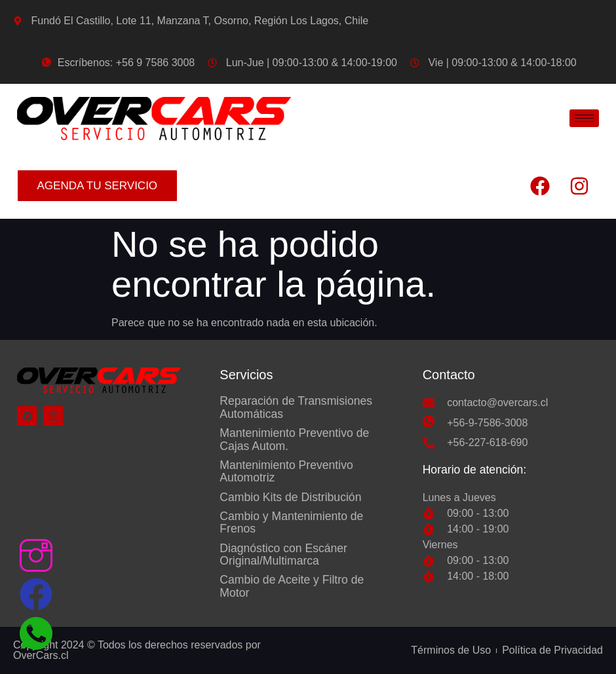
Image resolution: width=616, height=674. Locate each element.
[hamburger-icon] (584, 118)
